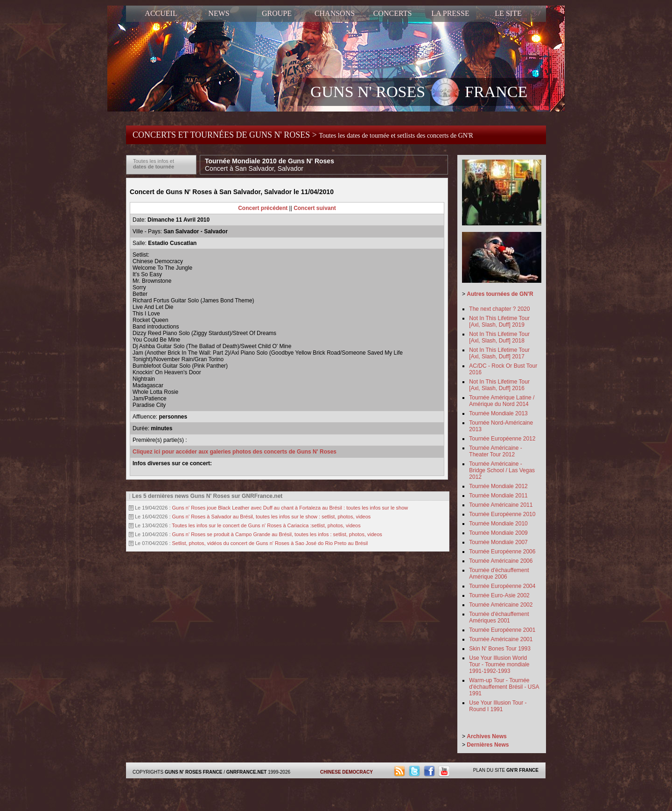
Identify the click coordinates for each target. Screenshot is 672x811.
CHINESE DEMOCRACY (346, 772)
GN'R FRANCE (522, 770)
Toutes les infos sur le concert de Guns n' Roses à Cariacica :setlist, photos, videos (266, 525)
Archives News (486, 736)
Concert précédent (263, 208)
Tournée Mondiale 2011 (498, 496)
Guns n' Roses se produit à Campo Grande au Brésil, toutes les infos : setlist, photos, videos (277, 534)
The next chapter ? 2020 (499, 309)
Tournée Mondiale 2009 (498, 533)
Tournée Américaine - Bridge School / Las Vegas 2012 (502, 470)
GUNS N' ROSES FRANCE (419, 93)
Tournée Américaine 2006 (501, 561)
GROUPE (277, 13)
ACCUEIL (161, 13)
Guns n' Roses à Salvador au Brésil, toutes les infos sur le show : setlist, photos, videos (272, 517)
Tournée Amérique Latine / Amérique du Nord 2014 (502, 401)
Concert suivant (315, 208)
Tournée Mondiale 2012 (498, 486)
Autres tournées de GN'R (500, 294)
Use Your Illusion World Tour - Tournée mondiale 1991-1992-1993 (499, 664)
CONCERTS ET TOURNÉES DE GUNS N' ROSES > (303, 135)
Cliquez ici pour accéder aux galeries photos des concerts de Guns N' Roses (234, 452)
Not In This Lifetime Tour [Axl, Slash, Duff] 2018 (499, 337)
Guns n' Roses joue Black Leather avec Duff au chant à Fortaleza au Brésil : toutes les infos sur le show (290, 508)
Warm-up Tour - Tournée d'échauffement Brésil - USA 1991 (504, 687)
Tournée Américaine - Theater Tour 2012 (495, 451)
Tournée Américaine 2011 (501, 505)
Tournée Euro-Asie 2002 (499, 595)
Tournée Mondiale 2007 (498, 542)
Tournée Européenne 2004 (502, 586)
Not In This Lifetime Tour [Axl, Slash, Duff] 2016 (499, 385)
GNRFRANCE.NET (247, 772)
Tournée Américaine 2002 (501, 605)
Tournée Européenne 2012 (502, 439)
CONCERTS (393, 13)
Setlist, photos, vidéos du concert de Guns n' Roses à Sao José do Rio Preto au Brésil (270, 543)
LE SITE (508, 13)
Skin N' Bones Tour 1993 (500, 649)
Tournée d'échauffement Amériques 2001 (499, 617)
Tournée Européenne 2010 (502, 514)
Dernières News (488, 745)
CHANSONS (335, 13)
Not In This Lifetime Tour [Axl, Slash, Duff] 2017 (499, 353)
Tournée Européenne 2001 (502, 630)
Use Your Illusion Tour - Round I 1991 (498, 706)
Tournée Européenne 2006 (502, 552)
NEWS (219, 13)
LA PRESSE (450, 13)
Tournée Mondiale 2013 (498, 413)
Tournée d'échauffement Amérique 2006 (499, 573)
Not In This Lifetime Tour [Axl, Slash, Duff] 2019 (499, 322)
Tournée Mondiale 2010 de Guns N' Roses (269, 165)
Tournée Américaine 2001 (501, 639)
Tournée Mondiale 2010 (498, 524)
